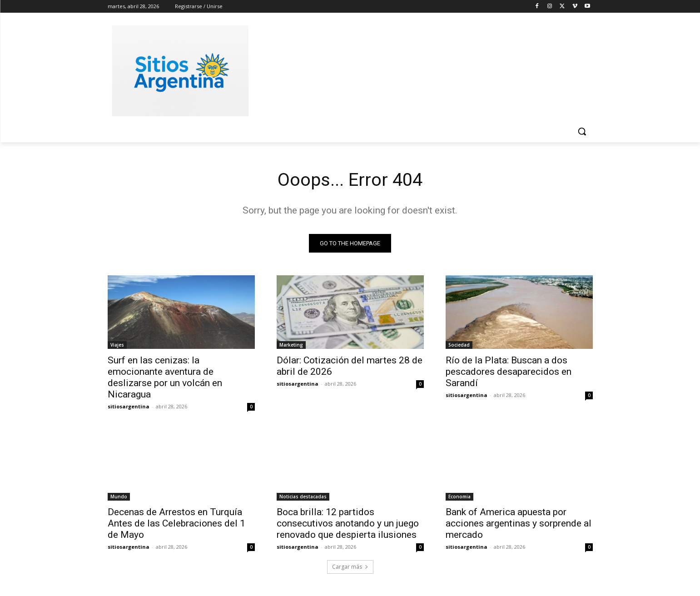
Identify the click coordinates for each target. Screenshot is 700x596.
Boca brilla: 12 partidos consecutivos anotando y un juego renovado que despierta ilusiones (348, 524)
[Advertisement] (418, 70)
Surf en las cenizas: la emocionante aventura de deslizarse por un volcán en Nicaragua (165, 378)
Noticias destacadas (303, 497)
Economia (459, 497)
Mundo (119, 497)
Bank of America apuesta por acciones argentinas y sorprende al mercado (519, 524)
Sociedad (459, 345)
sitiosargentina (129, 407)
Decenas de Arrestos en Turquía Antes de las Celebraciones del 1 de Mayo (176, 524)
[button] (582, 131)
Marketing (291, 345)
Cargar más (350, 567)
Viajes (117, 345)
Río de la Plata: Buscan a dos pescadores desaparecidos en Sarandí (509, 372)
